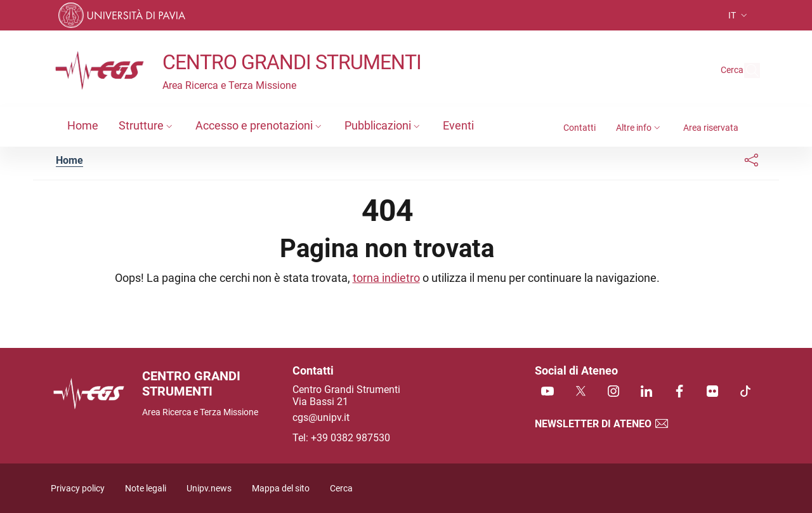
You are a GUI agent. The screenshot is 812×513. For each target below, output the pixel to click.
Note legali (146, 489)
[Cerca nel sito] (745, 70)
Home (69, 160)
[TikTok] (745, 392)
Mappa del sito (281, 489)
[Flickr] (712, 392)
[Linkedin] (646, 392)
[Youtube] (547, 392)
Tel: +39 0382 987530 (341, 438)
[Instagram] (613, 392)
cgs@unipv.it (321, 417)
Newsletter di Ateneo (602, 424)
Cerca (341, 489)
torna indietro (386, 278)
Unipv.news (209, 489)
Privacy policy (78, 489)
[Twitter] (580, 392)
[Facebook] (679, 392)
